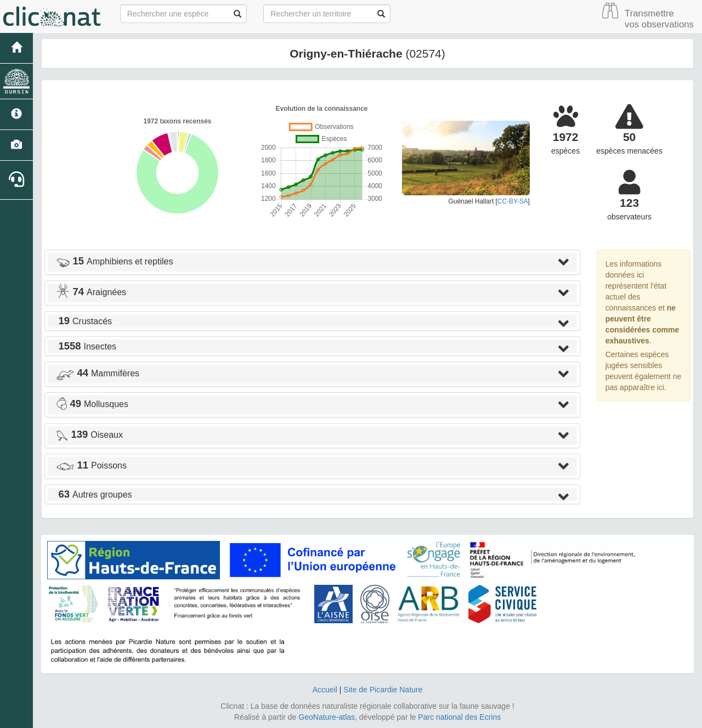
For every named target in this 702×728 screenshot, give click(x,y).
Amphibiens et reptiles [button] (114, 261)
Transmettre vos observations (659, 19)
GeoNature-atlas (327, 717)
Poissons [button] (91, 465)
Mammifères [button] (98, 373)
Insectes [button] (86, 346)
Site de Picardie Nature (383, 690)
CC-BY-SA (513, 201)
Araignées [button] (91, 292)
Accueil (325, 690)
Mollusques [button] (92, 404)
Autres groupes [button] (94, 495)
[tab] (312, 262)
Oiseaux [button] (89, 435)
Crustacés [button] (84, 321)
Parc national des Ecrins (459, 717)
